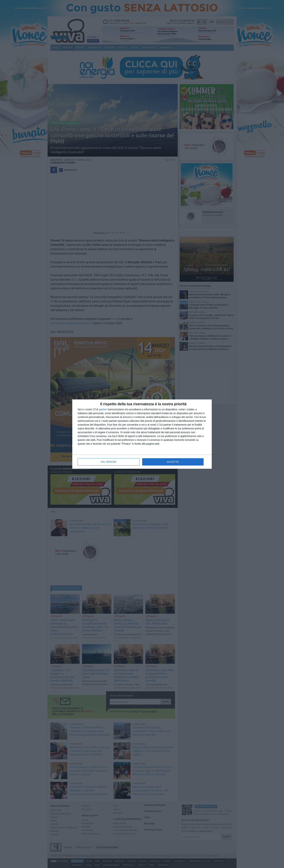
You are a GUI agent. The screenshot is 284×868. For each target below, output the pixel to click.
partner (103, 409)
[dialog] (142, 434)
